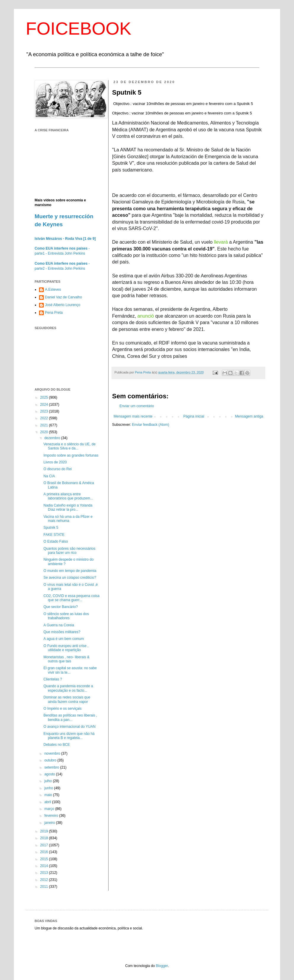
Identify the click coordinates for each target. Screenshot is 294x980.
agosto (50, 774)
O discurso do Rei (58, 469)
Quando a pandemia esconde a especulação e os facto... (68, 688)
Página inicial (194, 416)
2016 (45, 852)
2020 (45, 432)
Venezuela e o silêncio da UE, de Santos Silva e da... (70, 446)
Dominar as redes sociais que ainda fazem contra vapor (67, 699)
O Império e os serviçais (63, 709)
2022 (45, 418)
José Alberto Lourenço (63, 305)
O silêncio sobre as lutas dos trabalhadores (66, 616)
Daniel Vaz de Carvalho (63, 297)
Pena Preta (54, 313)
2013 (45, 873)
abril (48, 802)
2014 (45, 866)
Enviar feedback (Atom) (150, 425)
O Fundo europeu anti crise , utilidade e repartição (66, 648)
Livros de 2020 (55, 462)
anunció (146, 316)
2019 (45, 831)
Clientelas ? (53, 679)
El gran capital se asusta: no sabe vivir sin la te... (70, 670)
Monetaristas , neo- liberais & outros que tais (66, 659)
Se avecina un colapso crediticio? (70, 578)
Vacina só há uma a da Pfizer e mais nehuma (68, 519)
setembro (52, 767)
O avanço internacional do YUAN (70, 727)
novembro (53, 753)
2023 (45, 411)
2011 (45, 887)
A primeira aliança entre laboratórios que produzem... (68, 496)
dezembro (53, 438)
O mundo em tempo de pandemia (70, 571)
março (50, 809)
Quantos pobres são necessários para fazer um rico (69, 551)
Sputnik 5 (51, 528)
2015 (45, 859)
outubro (51, 760)
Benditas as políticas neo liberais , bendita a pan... (70, 717)
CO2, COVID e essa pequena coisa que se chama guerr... (71, 598)
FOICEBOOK (79, 29)
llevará (221, 242)
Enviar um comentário (137, 406)
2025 (45, 397)
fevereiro (52, 816)
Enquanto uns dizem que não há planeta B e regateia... (69, 736)
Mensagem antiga (249, 416)
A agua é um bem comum (64, 639)
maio (49, 795)
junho (49, 788)
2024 (45, 405)
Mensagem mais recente (133, 416)
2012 (45, 880)
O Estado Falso (56, 541)
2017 (45, 845)
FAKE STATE (54, 535)
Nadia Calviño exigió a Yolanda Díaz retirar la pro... (68, 507)
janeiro (50, 823)
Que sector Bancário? (61, 607)
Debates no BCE (57, 745)
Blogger (162, 966)
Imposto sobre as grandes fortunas (71, 455)
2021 (45, 425)
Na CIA (49, 476)
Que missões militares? (62, 632)
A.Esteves (53, 290)
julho (49, 781)
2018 (45, 838)
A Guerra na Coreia (59, 625)
